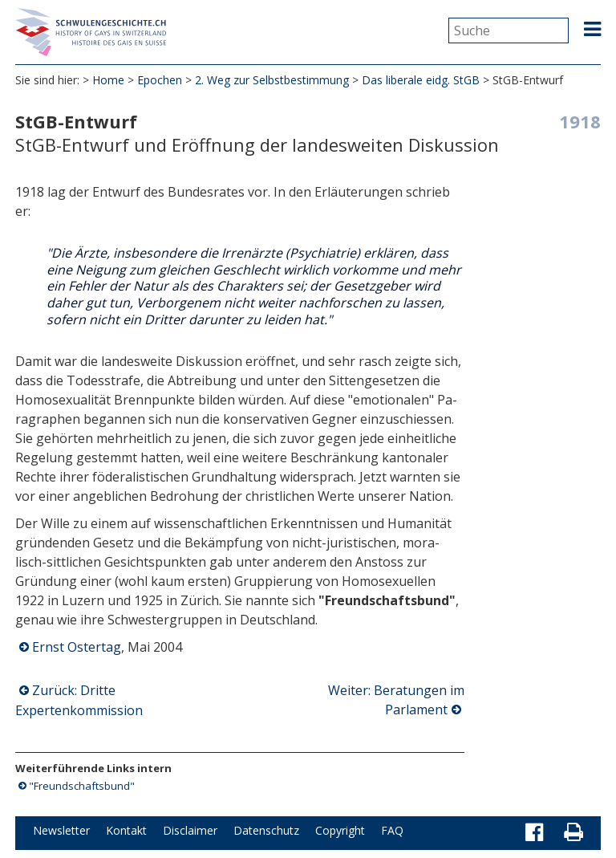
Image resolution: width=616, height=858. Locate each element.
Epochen (160, 80)
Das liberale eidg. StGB (421, 80)
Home (108, 80)
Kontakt (126, 830)
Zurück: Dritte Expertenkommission (79, 700)
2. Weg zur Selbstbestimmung (272, 80)
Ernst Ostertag (77, 647)
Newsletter (61, 830)
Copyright (340, 830)
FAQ (392, 830)
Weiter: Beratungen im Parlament (396, 700)
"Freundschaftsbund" (82, 786)
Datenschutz (266, 830)
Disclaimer (190, 830)
